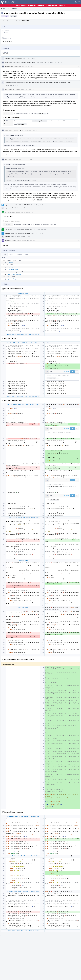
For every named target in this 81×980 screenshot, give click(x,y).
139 (6, 121)
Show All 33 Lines (23, 293)
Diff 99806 (27, 233)
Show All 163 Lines (23, 856)
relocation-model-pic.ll (14, 274)
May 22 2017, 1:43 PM (27, 212)
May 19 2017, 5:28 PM (28, 67)
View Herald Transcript (43, 62)
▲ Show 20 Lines (11, 334)
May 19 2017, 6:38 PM (27, 89)
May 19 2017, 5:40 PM (12, 85)
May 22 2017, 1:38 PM (37, 205)
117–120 (7, 113)
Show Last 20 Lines (34, 334)
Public (15, 16)
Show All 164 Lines (23, 518)
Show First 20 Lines (12, 343)
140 (6, 124)
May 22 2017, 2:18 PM (28, 241)
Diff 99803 (27, 205)
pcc (7, 32)
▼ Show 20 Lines (34, 343)
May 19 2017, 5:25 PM (29, 59)
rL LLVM (5, 54)
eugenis (12, 21)
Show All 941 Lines (22, 396)
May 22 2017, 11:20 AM (26, 159)
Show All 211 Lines (22, 931)
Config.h (10, 263)
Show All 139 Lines (22, 334)
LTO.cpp (11, 267)
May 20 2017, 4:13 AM (31, 130)
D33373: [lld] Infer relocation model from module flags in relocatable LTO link (47, 83)
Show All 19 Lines (23, 608)
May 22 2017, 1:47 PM (37, 233)
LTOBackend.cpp (13, 270)
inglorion (24, 62)
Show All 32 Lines (23, 560)
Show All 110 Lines (23, 405)
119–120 (7, 224)
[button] (79, 2)
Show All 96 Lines (23, 816)
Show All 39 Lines (23, 655)
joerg (7, 130)
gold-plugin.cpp (12, 279)
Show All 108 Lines (23, 343)
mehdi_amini (31, 62)
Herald (7, 62)
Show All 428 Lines (23, 891)
